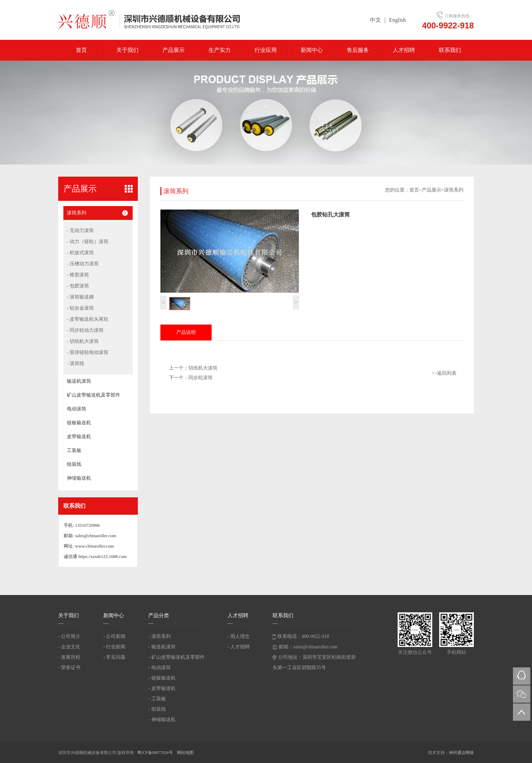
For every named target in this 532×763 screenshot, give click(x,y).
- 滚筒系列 (159, 636)
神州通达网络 (461, 753)
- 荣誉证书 (69, 668)
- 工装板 (157, 699)
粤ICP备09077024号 (156, 753)
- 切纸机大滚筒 (83, 341)
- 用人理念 (239, 636)
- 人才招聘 (239, 647)
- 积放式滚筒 (80, 253)
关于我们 (127, 50)
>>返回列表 (444, 373)
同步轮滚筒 (201, 378)
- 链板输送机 (162, 678)
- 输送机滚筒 (162, 647)
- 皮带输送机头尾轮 (88, 319)
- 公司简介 (69, 636)
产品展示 (174, 50)
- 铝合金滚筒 (80, 308)
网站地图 (185, 753)
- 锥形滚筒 (78, 275)
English (397, 20)
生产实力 (220, 50)
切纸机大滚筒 (203, 368)
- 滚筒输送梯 (80, 297)
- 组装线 (157, 709)
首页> (416, 190)
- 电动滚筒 (159, 668)
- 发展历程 (69, 657)
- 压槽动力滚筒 (83, 264)
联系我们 (450, 50)
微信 (522, 694)
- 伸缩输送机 (162, 720)
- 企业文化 (69, 647)
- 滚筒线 (76, 363)
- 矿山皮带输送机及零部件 (176, 657)
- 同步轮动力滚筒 (85, 330)
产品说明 (186, 332)
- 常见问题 (114, 657)
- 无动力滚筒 (80, 230)
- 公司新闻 (114, 636)
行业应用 (266, 50)
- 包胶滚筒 (78, 286)
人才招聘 (404, 50)
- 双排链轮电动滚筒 (88, 352)
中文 (375, 20)
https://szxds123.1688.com (102, 556)
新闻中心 (312, 50)
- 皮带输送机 (162, 688)
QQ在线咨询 (522, 676)
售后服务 (358, 50)
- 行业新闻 (114, 647)
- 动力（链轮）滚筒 (88, 242)
